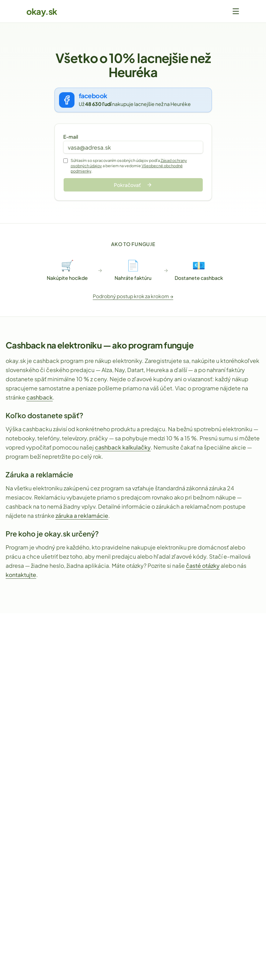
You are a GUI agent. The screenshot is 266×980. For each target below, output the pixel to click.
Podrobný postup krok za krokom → (133, 296)
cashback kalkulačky (123, 447)
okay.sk (42, 11)
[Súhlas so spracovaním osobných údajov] (66, 161)
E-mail (71, 137)
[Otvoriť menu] (236, 11)
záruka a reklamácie (82, 516)
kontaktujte (21, 575)
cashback (40, 397)
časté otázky (203, 566)
